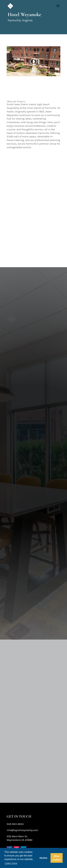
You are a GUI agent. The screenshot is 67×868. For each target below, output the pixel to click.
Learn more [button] (11, 863)
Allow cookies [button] (57, 858)
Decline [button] (43, 858)
